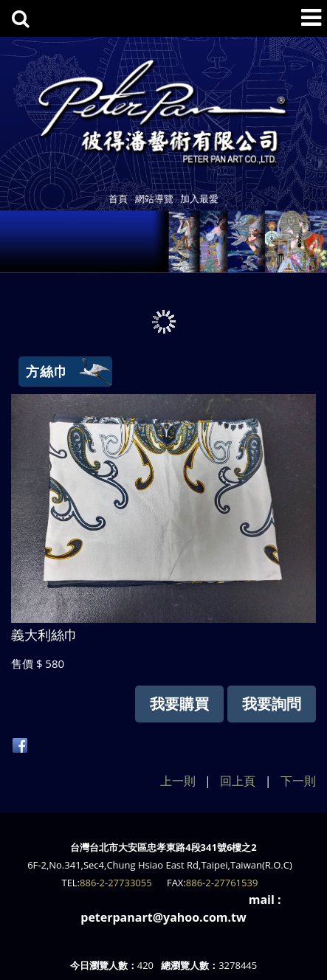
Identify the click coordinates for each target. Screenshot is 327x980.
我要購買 (179, 704)
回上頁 (238, 781)
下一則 (298, 781)
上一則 (178, 781)
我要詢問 (272, 704)
